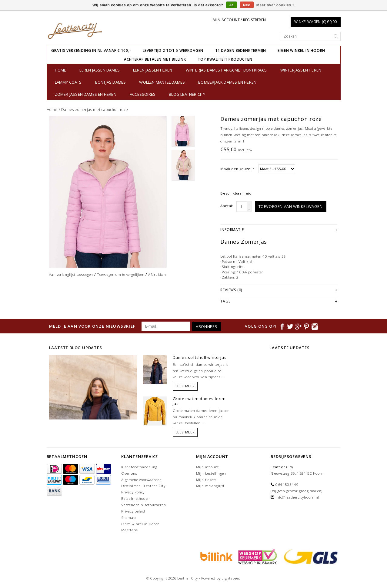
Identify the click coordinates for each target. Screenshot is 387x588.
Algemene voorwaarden (142, 480)
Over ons (129, 473)
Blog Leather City (187, 94)
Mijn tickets (206, 480)
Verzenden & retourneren (143, 505)
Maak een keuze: (237, 169)
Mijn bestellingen (211, 473)
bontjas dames (111, 82)
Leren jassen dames (100, 70)
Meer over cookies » (275, 5)
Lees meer (185, 386)
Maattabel (130, 530)
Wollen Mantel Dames (162, 82)
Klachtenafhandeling (139, 467)
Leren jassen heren (153, 70)
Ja (232, 5)
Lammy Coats (68, 82)
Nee (247, 5)
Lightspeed (231, 578)
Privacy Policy (133, 492)
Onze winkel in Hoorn (140, 524)
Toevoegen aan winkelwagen (291, 206)
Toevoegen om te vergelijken (121, 274)
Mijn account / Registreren (239, 20)
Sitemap (128, 518)
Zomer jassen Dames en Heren (86, 94)
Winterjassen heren (301, 70)
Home (61, 70)
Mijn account (208, 467)
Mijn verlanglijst (210, 486)
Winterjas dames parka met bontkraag (226, 70)
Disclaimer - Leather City (143, 486)
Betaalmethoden (135, 498)
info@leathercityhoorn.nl (297, 497)
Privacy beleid (133, 511)
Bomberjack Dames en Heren (227, 82)
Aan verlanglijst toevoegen (71, 274)
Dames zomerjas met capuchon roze (95, 110)
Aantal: (227, 206)
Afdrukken (157, 274)
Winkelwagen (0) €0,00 (315, 22)
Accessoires (143, 94)
